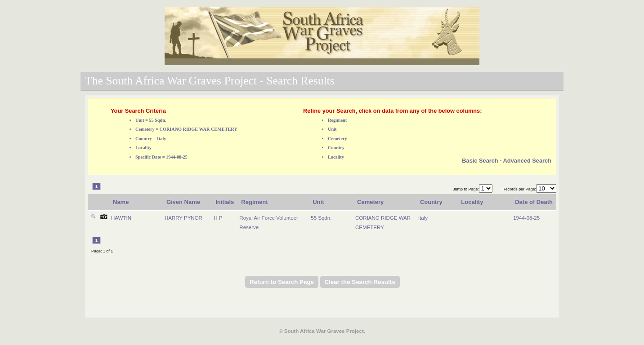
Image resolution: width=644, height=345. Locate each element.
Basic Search (480, 161)
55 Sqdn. (321, 218)
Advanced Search (527, 161)
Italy (423, 218)
